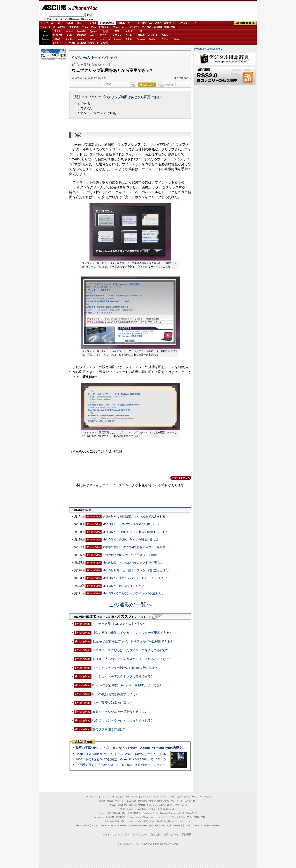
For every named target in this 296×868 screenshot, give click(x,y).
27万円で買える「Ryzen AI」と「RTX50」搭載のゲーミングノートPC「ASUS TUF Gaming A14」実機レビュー (153, 765)
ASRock (117, 35)
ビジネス (68, 23)
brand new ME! (168, 809)
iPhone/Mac (83, 8)
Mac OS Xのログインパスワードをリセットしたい (135, 578)
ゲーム (193, 23)
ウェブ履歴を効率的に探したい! (114, 703)
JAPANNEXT (81, 43)
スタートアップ (180, 23)
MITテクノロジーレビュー (179, 821)
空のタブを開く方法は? (109, 729)
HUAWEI (141, 35)
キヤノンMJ (69, 43)
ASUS (129, 31)
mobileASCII (159, 821)
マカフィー (58, 43)
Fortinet (153, 39)
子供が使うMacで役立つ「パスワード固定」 (131, 555)
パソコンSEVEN (105, 31)
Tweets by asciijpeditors (208, 49)
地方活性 (158, 27)
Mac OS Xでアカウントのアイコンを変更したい (133, 593)
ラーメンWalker (82, 826)
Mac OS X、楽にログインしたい (123, 586)
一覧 (133, 85)
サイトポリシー (111, 834)
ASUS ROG (81, 35)
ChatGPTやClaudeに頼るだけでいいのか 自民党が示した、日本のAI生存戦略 (130, 754)
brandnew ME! (105, 43)
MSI (117, 31)
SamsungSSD (103, 35)
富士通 (58, 31)
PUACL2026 (170, 27)
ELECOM (57, 35)
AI (52, 23)
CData (129, 39)
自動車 (121, 23)
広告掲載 (186, 834)
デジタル (92, 23)
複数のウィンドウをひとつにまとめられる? (122, 720)
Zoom (177, 39)
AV (151, 23)
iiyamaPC (81, 31)
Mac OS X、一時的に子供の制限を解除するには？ (135, 532)
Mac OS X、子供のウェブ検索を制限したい (131, 524)
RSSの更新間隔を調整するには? (115, 694)
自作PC (142, 23)
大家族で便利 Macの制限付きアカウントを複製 (134, 547)
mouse (69, 31)
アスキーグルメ (89, 27)
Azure (93, 39)
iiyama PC (142, 801)
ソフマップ (93, 43)
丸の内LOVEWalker (193, 826)
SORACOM (136, 813)
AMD (69, 35)
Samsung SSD (104, 813)
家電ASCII (74, 27)
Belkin (165, 35)
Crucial (129, 35)
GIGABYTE (93, 35)
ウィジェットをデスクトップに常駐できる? (122, 676)
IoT (59, 23)
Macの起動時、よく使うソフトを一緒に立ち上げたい (137, 570)
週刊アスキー (105, 27)
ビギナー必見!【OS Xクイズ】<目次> (118, 624)
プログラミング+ (137, 27)
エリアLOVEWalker (100, 826)
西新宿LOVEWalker (138, 826)
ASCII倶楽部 (245, 23)
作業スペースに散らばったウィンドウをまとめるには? (130, 650)
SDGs (150, 27)
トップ (44, 23)
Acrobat (69, 39)
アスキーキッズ (47, 27)
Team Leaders (150, 817)
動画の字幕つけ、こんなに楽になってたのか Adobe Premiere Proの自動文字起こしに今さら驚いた (146, 748)
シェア (108, 84)
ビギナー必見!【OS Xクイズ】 (92, 58)
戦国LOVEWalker (212, 826)
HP (141, 31)
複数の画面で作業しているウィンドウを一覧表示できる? (132, 633)
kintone (81, 39)
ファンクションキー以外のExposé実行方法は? (125, 668)
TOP (86, 797)
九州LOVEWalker (175, 826)
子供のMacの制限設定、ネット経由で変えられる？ (135, 516)
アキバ (158, 23)
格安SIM (61, 27)
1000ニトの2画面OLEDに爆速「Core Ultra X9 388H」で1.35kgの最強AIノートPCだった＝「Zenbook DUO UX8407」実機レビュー (166, 759)
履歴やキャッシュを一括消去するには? (119, 712)
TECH (80, 23)
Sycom (93, 31)
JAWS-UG (123, 805)
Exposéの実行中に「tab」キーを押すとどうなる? (127, 685)
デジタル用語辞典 (143, 821)
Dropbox (117, 39)
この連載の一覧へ (130, 604)
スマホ (167, 23)
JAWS (57, 39)
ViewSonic (153, 35)
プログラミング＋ (166, 817)
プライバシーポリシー (135, 834)
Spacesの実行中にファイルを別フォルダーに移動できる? (132, 641)
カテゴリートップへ (178, 478)
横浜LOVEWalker (119, 826)
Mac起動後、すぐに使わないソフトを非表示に (132, 562)
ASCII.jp (54, 8)
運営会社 (156, 834)
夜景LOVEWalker (157, 826)
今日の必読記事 (112, 821)
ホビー (132, 23)
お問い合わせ (171, 834)
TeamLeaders (120, 27)
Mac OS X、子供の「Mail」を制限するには (130, 539)
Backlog (141, 39)
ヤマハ (165, 39)
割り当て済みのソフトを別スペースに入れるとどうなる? (132, 659)
